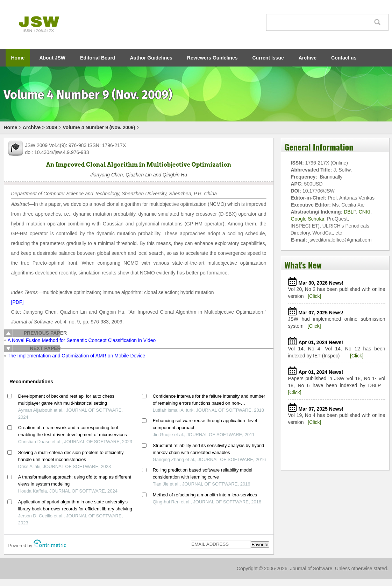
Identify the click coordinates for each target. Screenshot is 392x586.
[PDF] (17, 302)
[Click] (314, 296)
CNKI (365, 212)
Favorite (260, 545)
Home (18, 58)
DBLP (350, 212)
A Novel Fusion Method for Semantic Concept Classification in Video (82, 340)
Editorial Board (98, 58)
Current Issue (268, 58)
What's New (303, 265)
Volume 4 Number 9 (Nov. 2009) (99, 127)
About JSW (52, 58)
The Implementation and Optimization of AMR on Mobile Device (77, 356)
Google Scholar (308, 219)
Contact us (344, 58)
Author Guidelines (151, 58)
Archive (308, 58)
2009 (52, 127)
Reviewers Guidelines (212, 58)
